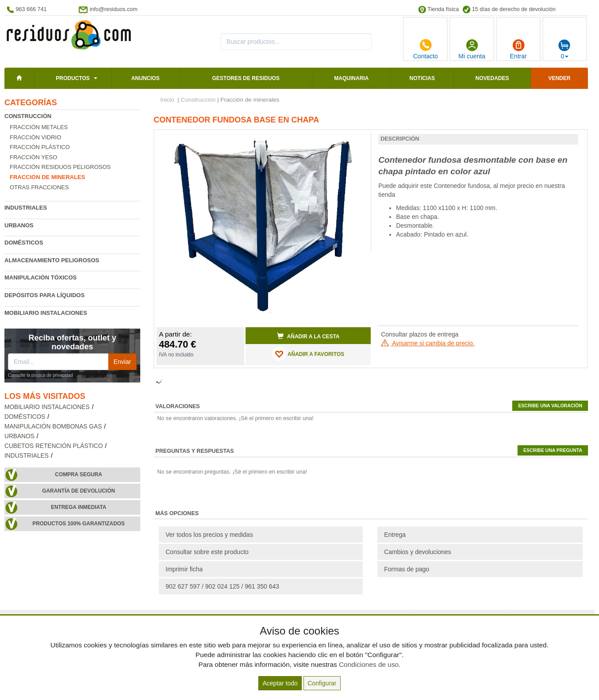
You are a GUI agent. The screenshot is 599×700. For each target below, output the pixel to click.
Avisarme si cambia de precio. (428, 343)
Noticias (422, 78)
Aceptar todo (280, 683)
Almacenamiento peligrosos (52, 260)
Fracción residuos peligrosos (60, 167)
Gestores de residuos (246, 78)
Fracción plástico (40, 147)
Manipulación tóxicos (40, 277)
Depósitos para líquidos (44, 295)
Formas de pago (407, 569)
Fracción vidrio (35, 137)
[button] (356, 140)
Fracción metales (39, 127)
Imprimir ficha (184, 569)
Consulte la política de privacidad (40, 375)
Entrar (518, 49)
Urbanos (19, 225)
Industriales (26, 208)
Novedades (492, 78)
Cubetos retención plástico (54, 446)
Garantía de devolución (79, 491)
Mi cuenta (472, 49)
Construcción (28, 116)
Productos (73, 78)
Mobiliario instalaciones (46, 313)
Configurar (322, 683)
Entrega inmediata (79, 507)
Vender (559, 78)
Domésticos (24, 243)
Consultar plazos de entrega (420, 334)
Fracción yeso (33, 157)
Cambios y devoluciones (418, 552)
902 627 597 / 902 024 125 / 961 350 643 (222, 586)
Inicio (167, 100)
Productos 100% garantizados (79, 524)
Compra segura (79, 474)
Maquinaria (351, 78)
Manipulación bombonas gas (53, 427)
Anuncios (146, 78)
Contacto (426, 49)
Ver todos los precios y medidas (209, 535)
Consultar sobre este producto (207, 552)
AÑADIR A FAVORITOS (308, 354)
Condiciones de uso (369, 664)
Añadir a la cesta (308, 336)
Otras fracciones (39, 187)
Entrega (395, 535)
